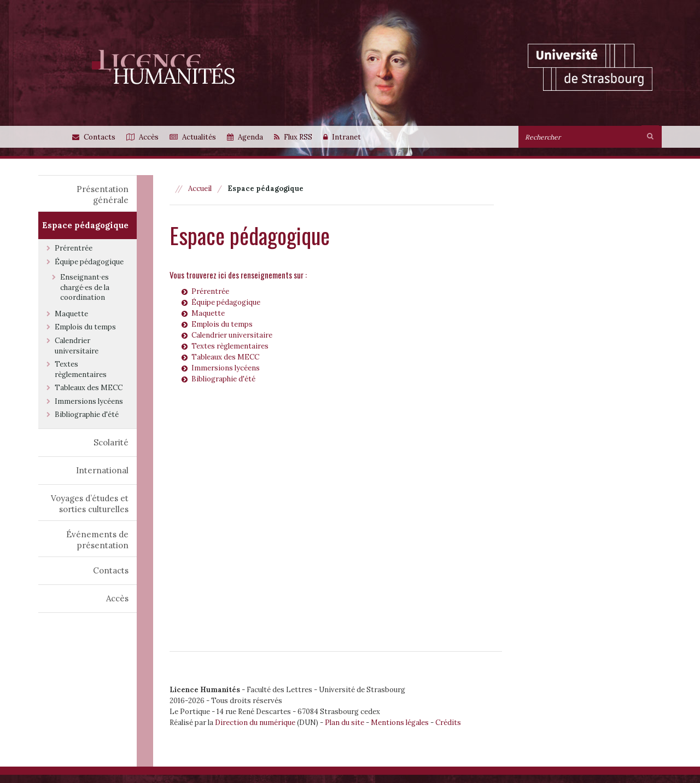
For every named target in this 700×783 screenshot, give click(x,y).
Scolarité (111, 442)
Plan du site (345, 723)
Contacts (111, 570)
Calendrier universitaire (232, 335)
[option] (376, 78)
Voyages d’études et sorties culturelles (90, 504)
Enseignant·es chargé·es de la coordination (85, 287)
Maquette (208, 313)
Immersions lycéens (226, 368)
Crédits (448, 723)
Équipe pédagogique (226, 302)
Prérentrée (210, 291)
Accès (117, 598)
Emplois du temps (222, 324)
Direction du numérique (255, 723)
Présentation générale (103, 195)
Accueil (200, 188)
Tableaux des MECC (225, 357)
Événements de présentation (97, 540)
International (102, 470)
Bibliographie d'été (223, 379)
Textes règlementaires (230, 346)
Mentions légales (400, 723)
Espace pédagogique (85, 225)
